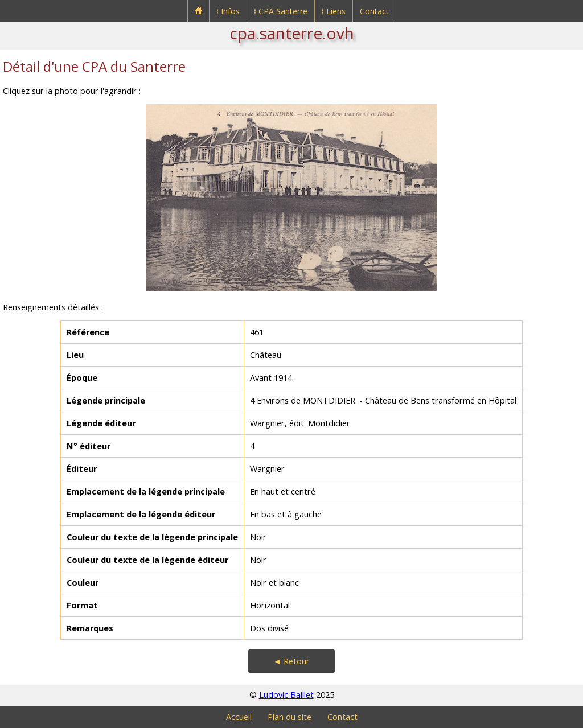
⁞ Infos (228, 11)
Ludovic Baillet (286, 695)
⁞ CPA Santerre (281, 11)
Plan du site (290, 717)
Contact (374, 11)
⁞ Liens (334, 11)
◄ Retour (291, 661)
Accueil (239, 717)
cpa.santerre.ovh (292, 33)
